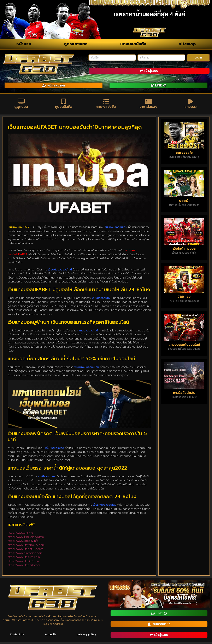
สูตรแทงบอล (76, 44)
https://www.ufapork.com (24, 567)
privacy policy (87, 636)
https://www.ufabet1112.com (25, 551)
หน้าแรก (24, 44)
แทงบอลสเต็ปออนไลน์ (184, 346)
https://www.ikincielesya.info (26, 539)
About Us (51, 636)
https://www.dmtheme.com (25, 555)
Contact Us (17, 636)
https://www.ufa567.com (23, 563)
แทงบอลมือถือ (133, 44)
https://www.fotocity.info (23, 542)
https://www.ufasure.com (24, 559)
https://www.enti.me (20, 534)
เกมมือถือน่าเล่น (184, 394)
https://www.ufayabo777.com (26, 547)
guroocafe (184, 154)
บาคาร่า (184, 202)
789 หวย (184, 298)
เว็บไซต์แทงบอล (184, 250)
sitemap (187, 44)
